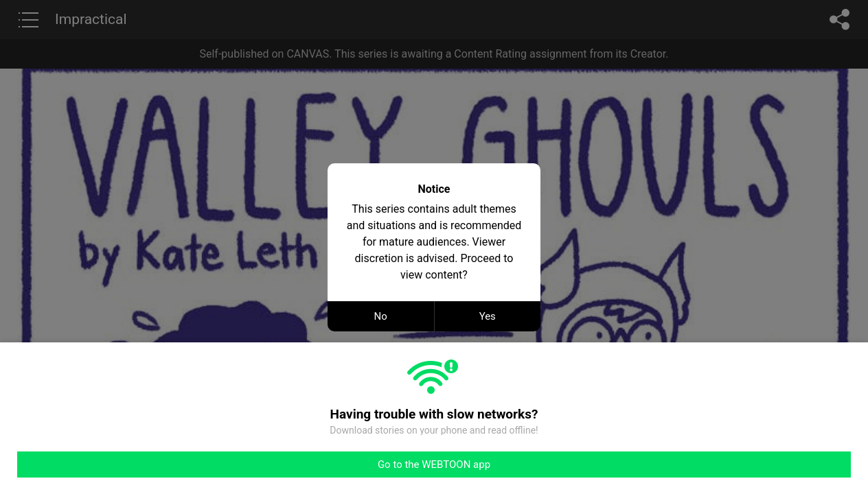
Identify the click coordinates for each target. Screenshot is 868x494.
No (381, 316)
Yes (488, 316)
